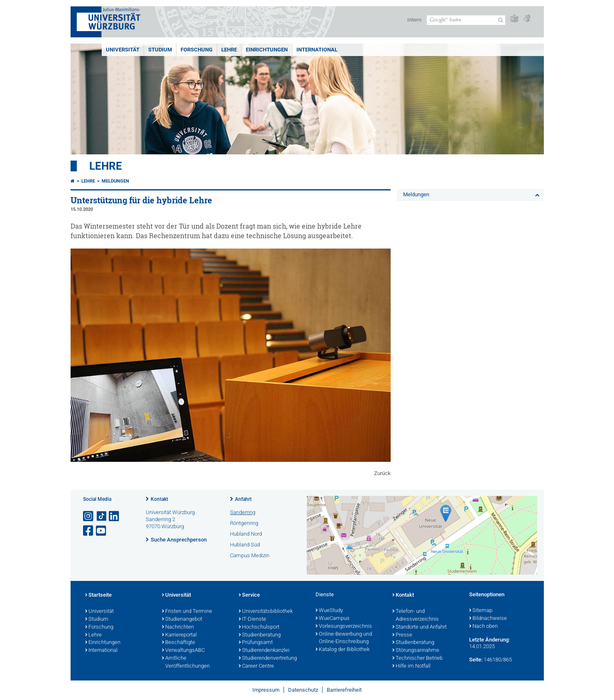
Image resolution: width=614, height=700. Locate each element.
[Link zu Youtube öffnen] (102, 531)
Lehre (229, 50)
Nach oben (483, 627)
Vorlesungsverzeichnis (344, 627)
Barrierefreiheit (344, 690)
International (317, 50)
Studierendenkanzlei (264, 651)
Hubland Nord (246, 534)
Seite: (476, 660)
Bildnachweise (488, 619)
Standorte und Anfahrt (420, 627)
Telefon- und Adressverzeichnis (416, 616)
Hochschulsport (259, 627)
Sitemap (481, 611)
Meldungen (115, 181)
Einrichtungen (267, 50)
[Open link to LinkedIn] (115, 516)
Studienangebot (182, 620)
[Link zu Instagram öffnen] (89, 516)
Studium (160, 50)
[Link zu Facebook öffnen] (89, 531)
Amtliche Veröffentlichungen (186, 662)
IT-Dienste (252, 620)
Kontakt (159, 499)
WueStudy (329, 611)
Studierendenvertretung (268, 659)
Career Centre (256, 666)
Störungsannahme (416, 651)
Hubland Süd (245, 545)
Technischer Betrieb (417, 659)
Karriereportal (179, 635)
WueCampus (333, 619)
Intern (414, 20)
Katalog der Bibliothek (342, 650)
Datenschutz (303, 690)
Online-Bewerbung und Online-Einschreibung (344, 638)
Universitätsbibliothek (266, 612)
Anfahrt (243, 499)
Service (249, 595)
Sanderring (243, 512)
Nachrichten (178, 627)
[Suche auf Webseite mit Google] (466, 20)
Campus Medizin (250, 555)
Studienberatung (260, 635)
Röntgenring (244, 523)
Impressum (266, 690)
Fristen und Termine (187, 612)
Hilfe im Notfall (411, 666)
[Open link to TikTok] (102, 516)
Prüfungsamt (256, 643)
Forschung (197, 50)
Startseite (98, 595)
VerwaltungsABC (183, 651)
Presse (402, 635)
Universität (123, 50)
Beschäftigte (179, 643)
